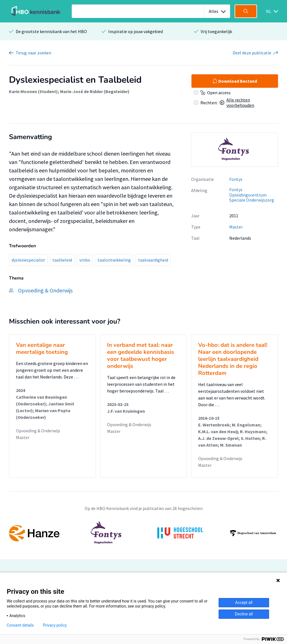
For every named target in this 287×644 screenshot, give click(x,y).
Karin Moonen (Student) (33, 91)
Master (236, 227)
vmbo (85, 260)
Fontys (236, 179)
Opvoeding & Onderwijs (38, 431)
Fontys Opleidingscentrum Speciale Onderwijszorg (252, 195)
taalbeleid (62, 260)
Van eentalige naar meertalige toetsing (42, 348)
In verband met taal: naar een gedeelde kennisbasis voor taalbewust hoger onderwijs (141, 356)
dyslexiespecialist (28, 260)
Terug (33, 53)
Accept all (244, 603)
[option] (235, 150)
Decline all (244, 614)
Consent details (20, 625)
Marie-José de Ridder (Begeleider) (95, 91)
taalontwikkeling (114, 260)
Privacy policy (55, 625)
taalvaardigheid (153, 260)
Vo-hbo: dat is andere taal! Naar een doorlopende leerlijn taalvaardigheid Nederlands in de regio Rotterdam (233, 359)
